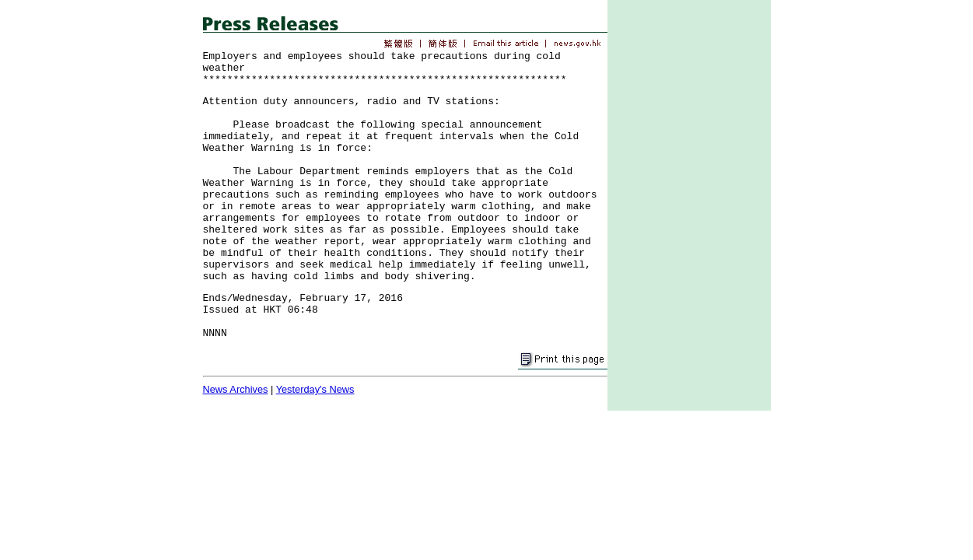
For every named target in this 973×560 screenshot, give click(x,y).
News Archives (236, 389)
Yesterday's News (315, 389)
